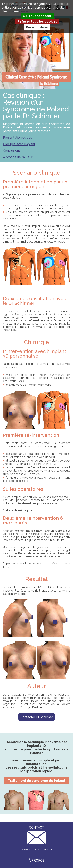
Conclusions (12, 151)
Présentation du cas (17, 138)
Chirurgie (36, 342)
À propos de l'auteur (18, 157)
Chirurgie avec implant (19, 144)
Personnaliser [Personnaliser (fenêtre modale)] (37, 27)
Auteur (37, 686)
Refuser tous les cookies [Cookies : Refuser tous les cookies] (37, 22)
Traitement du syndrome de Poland (36, 781)
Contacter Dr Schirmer (37, 717)
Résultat (37, 579)
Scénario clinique (37, 173)
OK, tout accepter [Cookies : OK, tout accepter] (37, 16)
